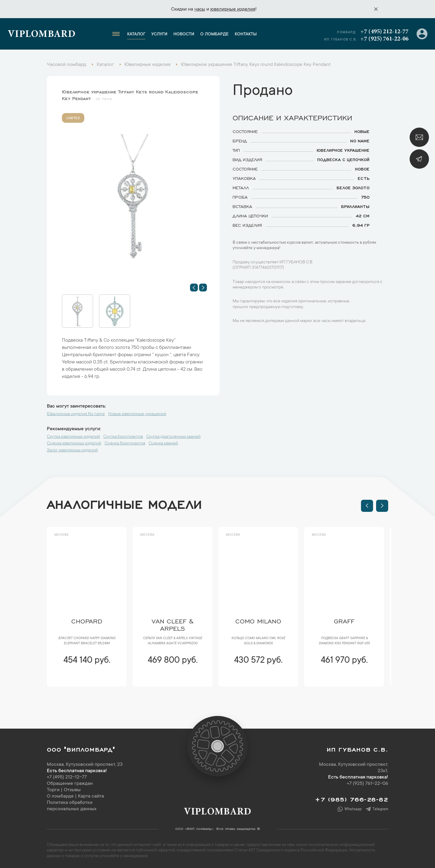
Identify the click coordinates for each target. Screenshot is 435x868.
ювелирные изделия (233, 9)
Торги (53, 790)
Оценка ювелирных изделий (74, 444)
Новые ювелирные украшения (137, 414)
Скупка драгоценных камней (173, 437)
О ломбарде (214, 34)
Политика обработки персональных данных (72, 806)
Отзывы (72, 790)
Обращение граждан (70, 784)
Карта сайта (91, 796)
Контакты (246, 34)
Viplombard (42, 35)
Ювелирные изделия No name (76, 414)
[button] (194, 288)
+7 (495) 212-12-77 (384, 32)
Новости (184, 34)
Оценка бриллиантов (125, 444)
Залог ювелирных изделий (72, 450)
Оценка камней (163, 444)
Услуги (159, 34)
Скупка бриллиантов (123, 437)
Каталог (136, 34)
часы (200, 9)
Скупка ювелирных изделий (73, 437)
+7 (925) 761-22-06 (384, 39)
